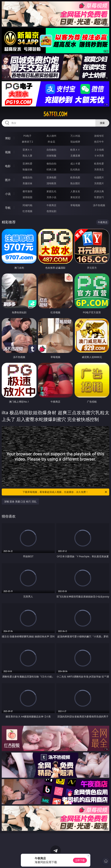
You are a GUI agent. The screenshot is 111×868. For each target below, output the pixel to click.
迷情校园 (27, 197)
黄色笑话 (75, 197)
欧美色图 (75, 177)
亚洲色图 (51, 177)
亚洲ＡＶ (27, 150)
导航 (8, 208)
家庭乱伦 (51, 191)
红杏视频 (27, 211)
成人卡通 (75, 164)
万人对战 (75, 136)
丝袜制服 (51, 156)
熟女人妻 (27, 156)
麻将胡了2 (27, 142)
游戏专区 (99, 136)
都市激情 (27, 191)
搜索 (102, 123)
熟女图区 (75, 183)
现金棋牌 (75, 142)
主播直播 (75, 156)
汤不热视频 (99, 205)
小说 (8, 194)
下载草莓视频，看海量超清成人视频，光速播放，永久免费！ (65, 492)
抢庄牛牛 (99, 142)
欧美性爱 (99, 164)
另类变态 (99, 169)
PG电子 (28, 136)
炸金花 (51, 142)
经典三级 (51, 169)
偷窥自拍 (27, 177)
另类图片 (99, 183)
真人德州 (51, 136)
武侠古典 (99, 191)
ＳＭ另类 (99, 156)
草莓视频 (75, 205)
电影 (8, 166)
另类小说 (51, 197)
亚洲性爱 (27, 164)
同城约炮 (27, 205)
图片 (8, 180)
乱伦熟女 (75, 169)
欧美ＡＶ (75, 150)
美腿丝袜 (27, 183)
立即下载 (80, 860)
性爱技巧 (99, 197)
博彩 (8, 138)
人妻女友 (75, 191)
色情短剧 (51, 211)
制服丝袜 (27, 169)
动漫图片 (99, 177)
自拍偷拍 (51, 150)
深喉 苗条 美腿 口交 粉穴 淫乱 (20, 501)
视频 (8, 152)
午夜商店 (51, 205)
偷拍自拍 (51, 164)
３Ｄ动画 (99, 150)
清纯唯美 (51, 183)
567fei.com (55, 114)
